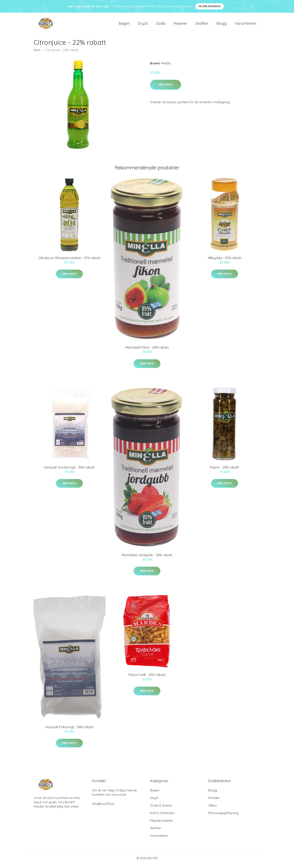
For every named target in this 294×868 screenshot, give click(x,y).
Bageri (124, 25)
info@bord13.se (103, 807)
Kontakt (214, 801)
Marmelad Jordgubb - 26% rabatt (147, 558)
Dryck (143, 25)
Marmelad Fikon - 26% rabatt (147, 350)
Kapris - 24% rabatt (225, 470)
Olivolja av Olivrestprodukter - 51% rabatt (69, 261)
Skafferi (202, 25)
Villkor (213, 808)
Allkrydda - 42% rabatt (225, 261)
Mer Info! (166, 87)
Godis (161, 25)
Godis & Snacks (161, 808)
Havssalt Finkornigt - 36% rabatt (69, 730)
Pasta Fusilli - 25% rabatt (147, 678)
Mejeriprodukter (162, 823)
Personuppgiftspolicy (223, 816)
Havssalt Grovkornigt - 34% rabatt (69, 470)
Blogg (221, 25)
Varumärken (245, 25)
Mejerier (180, 25)
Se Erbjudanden (210, 6)
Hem (37, 53)
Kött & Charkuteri (162, 816)
